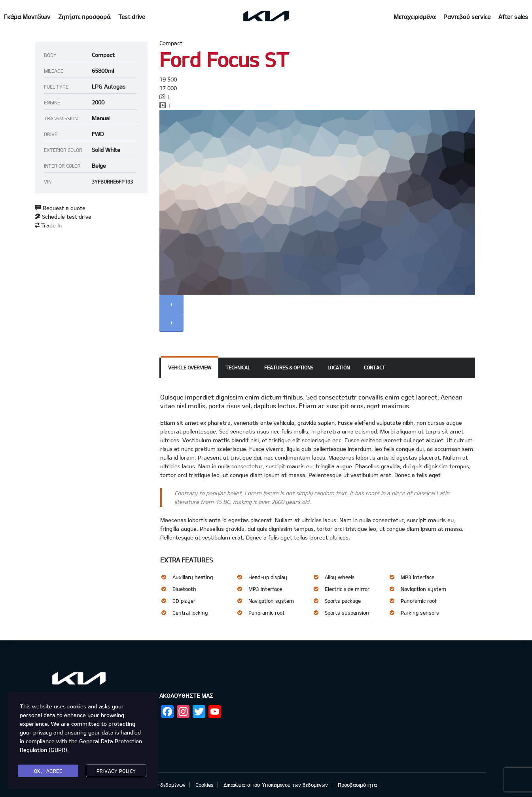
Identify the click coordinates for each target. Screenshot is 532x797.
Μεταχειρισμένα (415, 17)
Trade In (48, 225)
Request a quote (60, 208)
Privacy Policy (116, 771)
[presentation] (171, 304)
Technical (238, 367)
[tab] (190, 368)
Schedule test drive (63, 217)
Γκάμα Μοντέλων (27, 17)
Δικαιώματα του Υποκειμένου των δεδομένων (276, 785)
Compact (171, 43)
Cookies (204, 785)
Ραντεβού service (467, 17)
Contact (375, 367)
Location (339, 367)
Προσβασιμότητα (357, 785)
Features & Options (289, 367)
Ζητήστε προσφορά (84, 17)
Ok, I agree (48, 771)
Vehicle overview (190, 367)
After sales (513, 17)
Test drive (132, 17)
